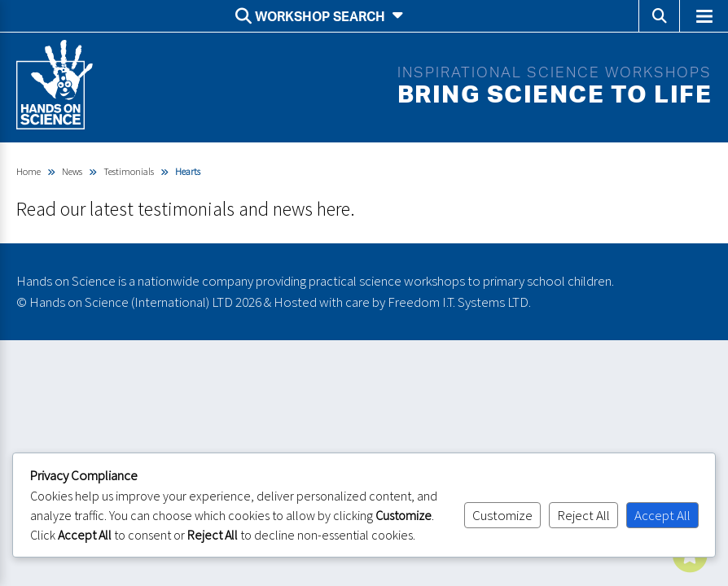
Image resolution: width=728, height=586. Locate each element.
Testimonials (129, 171)
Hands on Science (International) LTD (131, 302)
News (72, 171)
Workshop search (319, 16)
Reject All (583, 515)
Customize (502, 515)
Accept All (662, 515)
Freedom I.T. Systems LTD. (459, 302)
